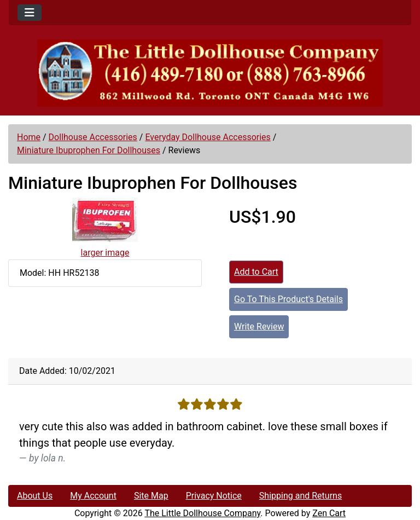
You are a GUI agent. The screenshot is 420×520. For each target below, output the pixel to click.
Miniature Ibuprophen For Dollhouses (89, 150)
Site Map (151, 496)
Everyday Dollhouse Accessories (208, 137)
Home (29, 137)
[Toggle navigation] (30, 13)
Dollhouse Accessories (93, 137)
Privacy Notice (214, 496)
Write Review (259, 327)
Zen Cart (329, 513)
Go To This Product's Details (288, 299)
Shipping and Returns (301, 496)
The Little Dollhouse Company (202, 513)
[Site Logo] (210, 73)
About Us (35, 496)
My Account (93, 496)
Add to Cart (256, 272)
